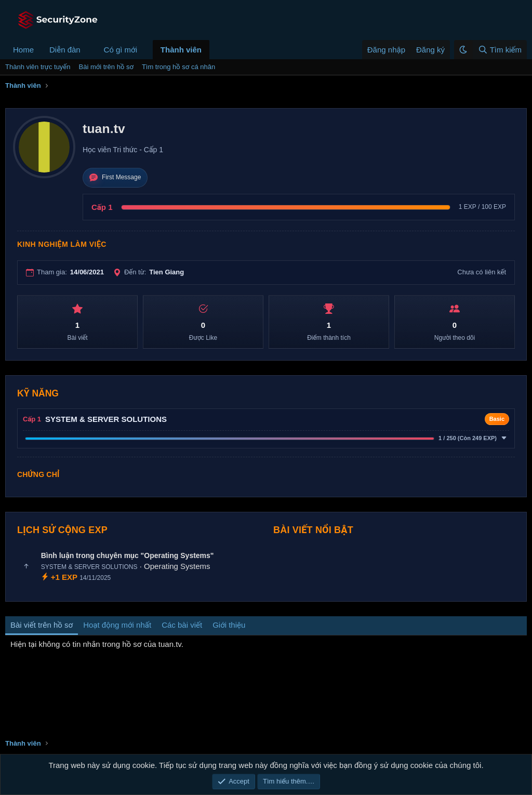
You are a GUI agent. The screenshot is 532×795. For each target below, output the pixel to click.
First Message (115, 178)
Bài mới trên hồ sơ (106, 67)
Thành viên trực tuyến (38, 67)
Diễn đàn (65, 50)
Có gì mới (121, 50)
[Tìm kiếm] (500, 50)
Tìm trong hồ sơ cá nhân (178, 67)
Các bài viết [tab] (182, 625)
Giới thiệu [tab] (229, 625)
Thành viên (181, 50)
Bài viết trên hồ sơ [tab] (42, 625)
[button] (89, 50)
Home (23, 50)
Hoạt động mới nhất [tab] (117, 625)
